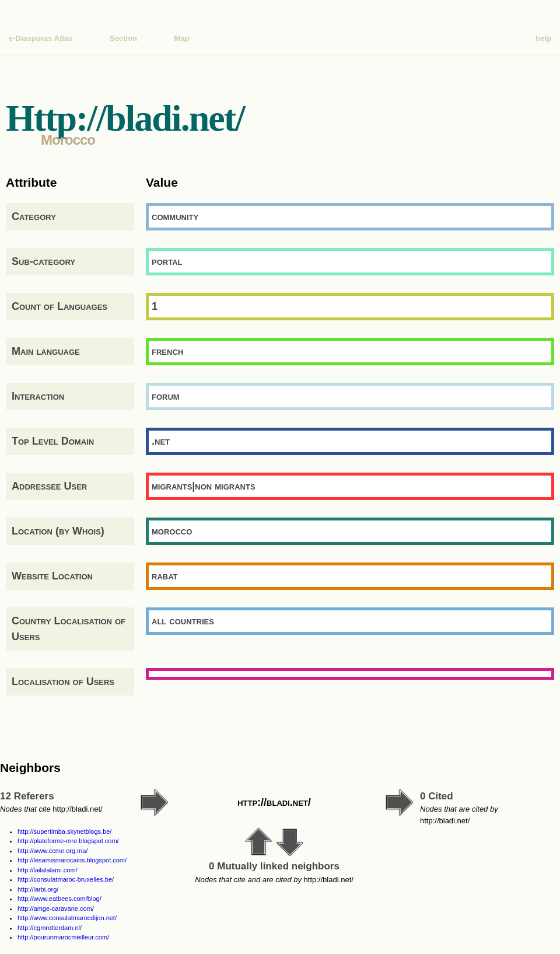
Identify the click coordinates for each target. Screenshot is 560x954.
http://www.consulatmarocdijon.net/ (67, 918)
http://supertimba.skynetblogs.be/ (64, 831)
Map (182, 38)
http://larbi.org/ (38, 889)
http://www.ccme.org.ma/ (52, 851)
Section (123, 38)
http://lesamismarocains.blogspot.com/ (72, 860)
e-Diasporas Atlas (41, 38)
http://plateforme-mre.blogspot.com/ (68, 841)
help (543, 38)
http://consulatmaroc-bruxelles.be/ (66, 879)
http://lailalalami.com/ (48, 870)
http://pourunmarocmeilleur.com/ (63, 937)
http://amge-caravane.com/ (56, 908)
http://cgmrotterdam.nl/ (50, 928)
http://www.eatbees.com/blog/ (60, 899)
